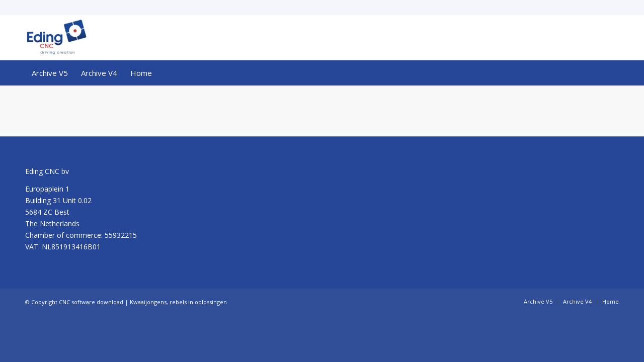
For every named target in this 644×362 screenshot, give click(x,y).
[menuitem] (50, 73)
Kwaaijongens (148, 302)
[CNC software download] (56, 38)
